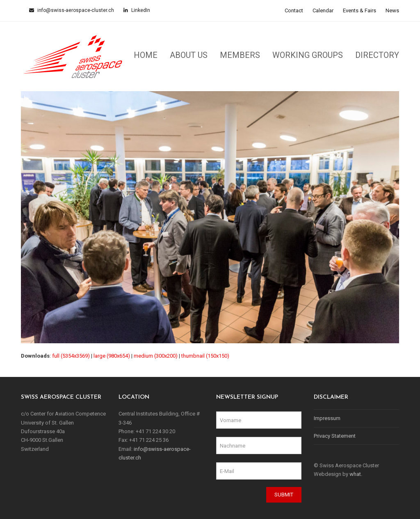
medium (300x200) (156, 356)
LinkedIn (140, 10)
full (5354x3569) (71, 356)
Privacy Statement (335, 436)
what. (356, 474)
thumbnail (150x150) (205, 356)
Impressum (327, 418)
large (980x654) (112, 356)
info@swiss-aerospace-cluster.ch (75, 10)
